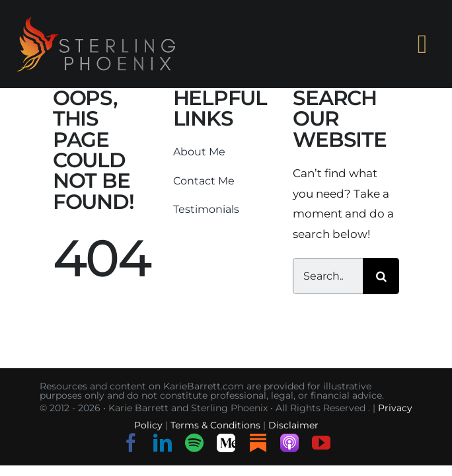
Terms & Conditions (215, 425)
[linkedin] (163, 443)
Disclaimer (293, 425)
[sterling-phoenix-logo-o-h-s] (96, 22)
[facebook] (131, 443)
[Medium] (226, 443)
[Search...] (328, 276)
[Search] (381, 276)
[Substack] (258, 443)
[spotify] (194, 443)
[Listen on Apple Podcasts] (289, 443)
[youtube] (321, 443)
